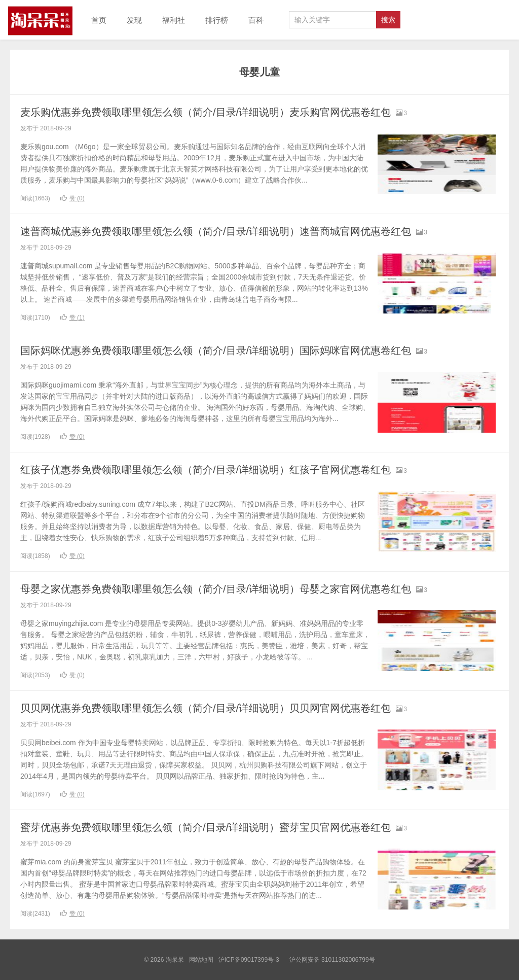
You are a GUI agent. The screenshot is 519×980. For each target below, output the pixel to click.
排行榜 (217, 20)
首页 (99, 20)
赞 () (72, 198)
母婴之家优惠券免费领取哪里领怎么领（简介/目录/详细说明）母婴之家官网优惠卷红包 (235, 589)
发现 (134, 20)
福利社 (174, 20)
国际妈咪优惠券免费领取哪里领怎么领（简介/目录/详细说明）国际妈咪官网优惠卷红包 (235, 350)
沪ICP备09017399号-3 (249, 960)
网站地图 (201, 960)
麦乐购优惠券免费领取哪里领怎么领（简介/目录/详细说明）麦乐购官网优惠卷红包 (224, 112)
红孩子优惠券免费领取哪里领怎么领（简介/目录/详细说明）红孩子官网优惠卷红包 (224, 469)
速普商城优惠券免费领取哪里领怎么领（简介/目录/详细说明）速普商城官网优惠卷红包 (235, 231)
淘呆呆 (41, 20)
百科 (256, 20)
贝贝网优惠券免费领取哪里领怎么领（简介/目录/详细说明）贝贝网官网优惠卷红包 (224, 708)
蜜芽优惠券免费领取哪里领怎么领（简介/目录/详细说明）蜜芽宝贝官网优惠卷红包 (224, 827)
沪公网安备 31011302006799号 (332, 960)
